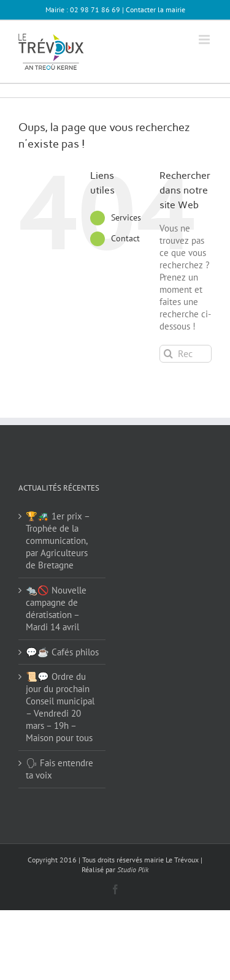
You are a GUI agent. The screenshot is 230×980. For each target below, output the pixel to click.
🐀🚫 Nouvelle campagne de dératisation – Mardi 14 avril (56, 609)
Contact (125, 238)
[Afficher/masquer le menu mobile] (205, 40)
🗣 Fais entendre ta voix (59, 769)
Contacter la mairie (155, 9)
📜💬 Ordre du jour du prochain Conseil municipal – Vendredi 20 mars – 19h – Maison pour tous (60, 707)
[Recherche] (168, 354)
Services (126, 217)
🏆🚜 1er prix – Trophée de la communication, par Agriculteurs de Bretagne (58, 541)
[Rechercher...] (186, 354)
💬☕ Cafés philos (62, 652)
